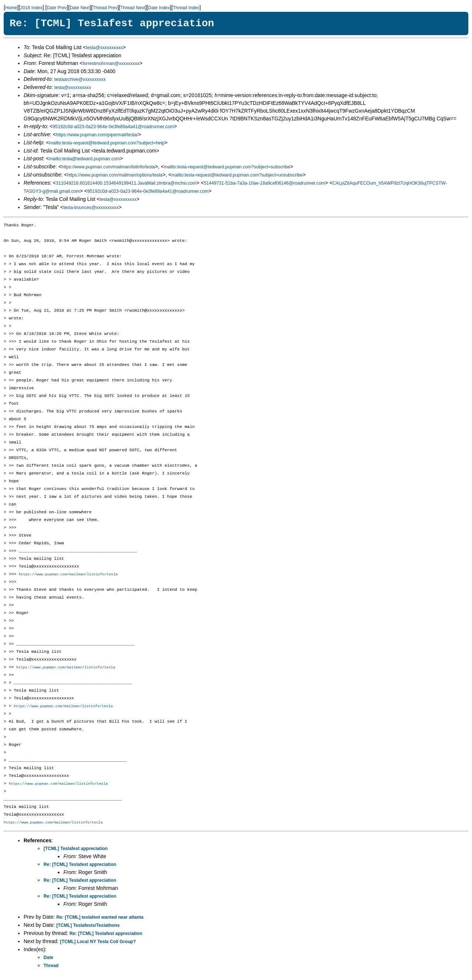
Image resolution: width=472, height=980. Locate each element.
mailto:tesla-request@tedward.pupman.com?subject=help (107, 143)
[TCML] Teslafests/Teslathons (88, 927)
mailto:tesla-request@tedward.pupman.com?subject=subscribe (227, 167)
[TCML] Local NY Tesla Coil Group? (98, 943)
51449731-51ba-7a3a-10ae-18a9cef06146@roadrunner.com (264, 183)
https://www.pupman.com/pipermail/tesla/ (97, 135)
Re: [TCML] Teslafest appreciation (80, 866)
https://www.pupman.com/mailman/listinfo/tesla (108, 167)
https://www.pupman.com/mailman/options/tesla (115, 175)
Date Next (80, 8)
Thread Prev (105, 8)
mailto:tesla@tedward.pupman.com (84, 159)
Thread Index (186, 8)
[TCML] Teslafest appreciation (76, 850)
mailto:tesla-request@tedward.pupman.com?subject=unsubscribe (237, 175)
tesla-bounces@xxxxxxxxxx (91, 208)
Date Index (159, 8)
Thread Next (133, 8)
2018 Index (31, 8)
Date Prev (57, 8)
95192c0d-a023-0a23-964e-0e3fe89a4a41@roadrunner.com (113, 127)
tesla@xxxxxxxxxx (104, 48)
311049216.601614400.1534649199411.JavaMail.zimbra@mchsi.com (126, 183)
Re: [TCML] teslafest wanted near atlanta (100, 919)
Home (11, 8)
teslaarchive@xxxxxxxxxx (80, 79)
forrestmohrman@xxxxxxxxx (111, 64)
